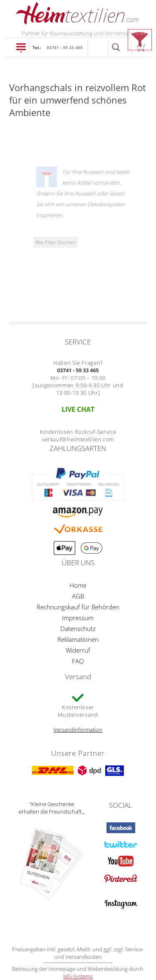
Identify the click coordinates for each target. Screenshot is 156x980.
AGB (78, 596)
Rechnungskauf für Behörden (78, 607)
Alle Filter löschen (56, 242)
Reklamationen (78, 639)
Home (78, 585)
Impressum (78, 618)
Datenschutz (78, 629)
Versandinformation (78, 730)
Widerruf (78, 650)
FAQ (78, 661)
